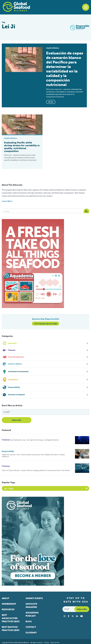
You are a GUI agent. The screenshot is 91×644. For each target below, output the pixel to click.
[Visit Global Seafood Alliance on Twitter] (73, 616)
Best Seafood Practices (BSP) (11, 629)
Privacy (47, 643)
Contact (31, 627)
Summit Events (34, 598)
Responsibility (8, 451)
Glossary (31, 633)
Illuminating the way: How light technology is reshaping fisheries (34, 440)
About (6, 598)
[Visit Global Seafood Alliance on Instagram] (65, 616)
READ (51, 102)
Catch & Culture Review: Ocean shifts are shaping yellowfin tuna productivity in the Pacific (36, 470)
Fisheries (6, 440)
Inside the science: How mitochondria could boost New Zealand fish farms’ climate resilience (33, 456)
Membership (9, 604)
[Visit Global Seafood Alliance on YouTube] (82, 616)
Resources (8, 609)
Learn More (7, 201)
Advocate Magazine (31, 606)
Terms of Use (55, 643)
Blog (29, 621)
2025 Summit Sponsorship (46, 324)
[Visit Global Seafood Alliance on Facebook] (69, 616)
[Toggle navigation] (86, 7)
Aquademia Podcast (32, 614)
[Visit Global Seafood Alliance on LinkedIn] (77, 616)
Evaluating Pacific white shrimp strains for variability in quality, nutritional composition (22, 147)
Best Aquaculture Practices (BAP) (11, 618)
